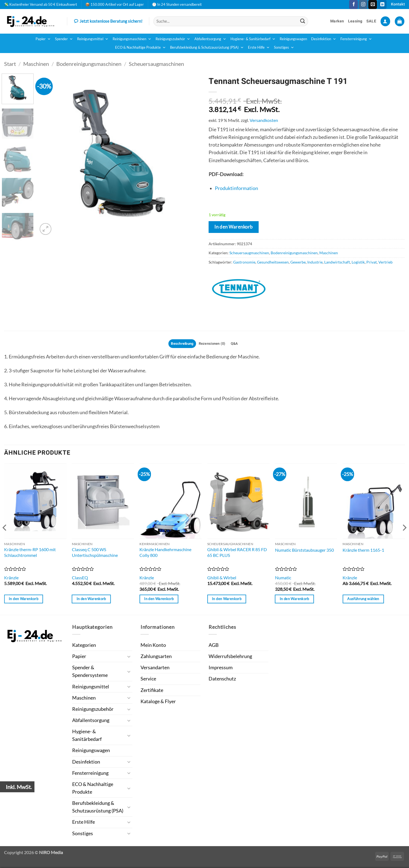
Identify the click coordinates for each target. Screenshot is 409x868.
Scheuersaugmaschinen (156, 64)
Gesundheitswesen (273, 262)
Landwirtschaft (337, 262)
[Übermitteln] (303, 21)
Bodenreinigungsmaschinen (89, 64)
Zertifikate (152, 691)
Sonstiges (284, 48)
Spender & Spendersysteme (90, 672)
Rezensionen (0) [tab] (213, 344)
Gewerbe (298, 262)
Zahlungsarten (156, 657)
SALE (371, 21)
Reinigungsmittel (93, 39)
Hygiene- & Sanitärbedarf (253, 39)
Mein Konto (153, 646)
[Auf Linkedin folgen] (382, 5)
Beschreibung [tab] (180, 344)
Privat (372, 262)
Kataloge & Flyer (158, 702)
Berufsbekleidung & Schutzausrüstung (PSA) (207, 48)
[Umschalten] (129, 657)
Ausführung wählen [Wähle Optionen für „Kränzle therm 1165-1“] (363, 600)
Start (10, 64)
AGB (214, 646)
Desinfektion (324, 39)
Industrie (315, 262)
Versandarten (155, 668)
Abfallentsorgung (210, 39)
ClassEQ (80, 579)
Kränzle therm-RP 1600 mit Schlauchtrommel (30, 553)
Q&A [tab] (238, 344)
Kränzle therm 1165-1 (363, 551)
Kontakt (398, 4)
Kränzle (11, 579)
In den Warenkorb (233, 227)
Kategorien (84, 646)
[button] (385, 21)
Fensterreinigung (356, 39)
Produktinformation (236, 188)
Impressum (221, 668)
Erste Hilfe (259, 48)
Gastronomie (244, 262)
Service (148, 680)
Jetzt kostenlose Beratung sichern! (108, 22)
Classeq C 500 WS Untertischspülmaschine (95, 553)
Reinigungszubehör (173, 39)
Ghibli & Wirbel (222, 579)
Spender (64, 39)
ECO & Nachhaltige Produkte (141, 48)
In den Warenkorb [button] (24, 600)
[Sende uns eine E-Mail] (373, 5)
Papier (43, 39)
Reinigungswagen (293, 39)
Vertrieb (385, 262)
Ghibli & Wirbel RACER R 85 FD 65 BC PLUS (237, 553)
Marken (337, 21)
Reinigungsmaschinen (132, 39)
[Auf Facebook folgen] (354, 5)
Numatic (283, 579)
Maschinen (36, 64)
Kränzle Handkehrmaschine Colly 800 (165, 553)
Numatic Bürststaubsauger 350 (304, 551)
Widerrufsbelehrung (230, 657)
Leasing (355, 21)
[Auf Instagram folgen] (363, 5)
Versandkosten (264, 120)
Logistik (358, 262)
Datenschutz (222, 680)
